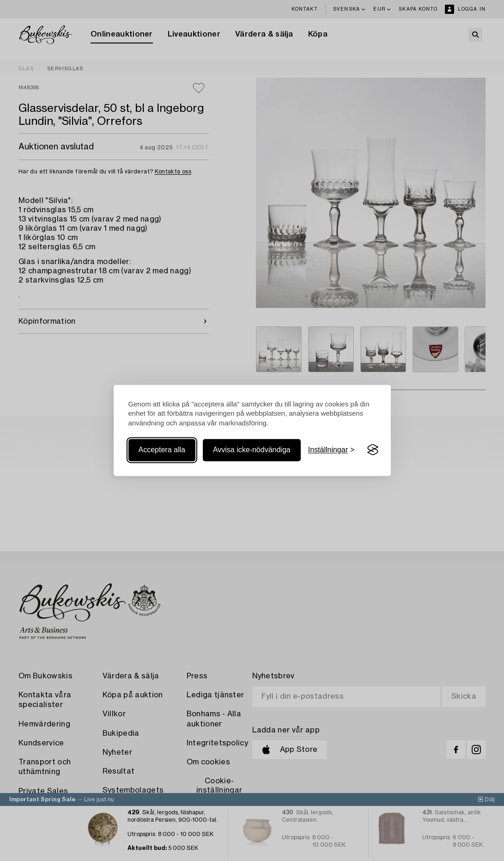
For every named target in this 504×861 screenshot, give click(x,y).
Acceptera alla (162, 450)
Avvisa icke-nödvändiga (252, 450)
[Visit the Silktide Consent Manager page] (373, 450)
